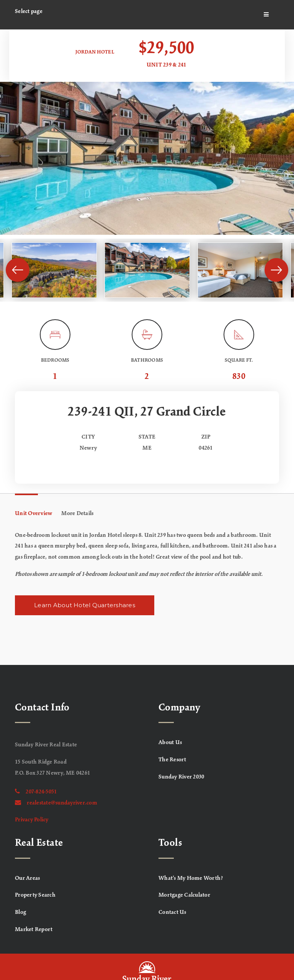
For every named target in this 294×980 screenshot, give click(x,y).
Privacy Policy (32, 820)
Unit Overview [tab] (33, 514)
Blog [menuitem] (20, 912)
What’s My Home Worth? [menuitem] (191, 878)
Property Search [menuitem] (35, 895)
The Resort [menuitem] (172, 760)
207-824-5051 (36, 792)
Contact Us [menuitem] (172, 912)
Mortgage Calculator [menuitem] (184, 895)
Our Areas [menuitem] (27, 878)
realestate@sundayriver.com (56, 803)
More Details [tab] (77, 514)
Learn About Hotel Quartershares (85, 605)
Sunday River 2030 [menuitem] (181, 777)
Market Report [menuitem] (34, 930)
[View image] (54, 270)
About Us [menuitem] (170, 743)
